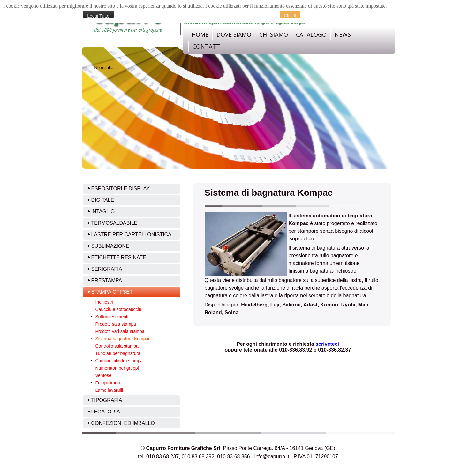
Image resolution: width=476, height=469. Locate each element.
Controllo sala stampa (117, 346)
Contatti (207, 46)
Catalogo (311, 34)
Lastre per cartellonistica (131, 234)
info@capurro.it (272, 456)
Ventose (104, 375)
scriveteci (327, 344)
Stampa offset (112, 292)
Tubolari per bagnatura (118, 353)
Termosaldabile (114, 223)
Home (200, 34)
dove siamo (234, 34)
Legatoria (106, 412)
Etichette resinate (119, 257)
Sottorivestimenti (112, 317)
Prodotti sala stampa (116, 324)
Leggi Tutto (98, 16)
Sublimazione (110, 246)
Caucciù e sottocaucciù (118, 309)
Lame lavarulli (109, 390)
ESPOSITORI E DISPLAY (121, 189)
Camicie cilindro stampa (119, 361)
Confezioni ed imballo (123, 423)
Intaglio (103, 212)
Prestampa (107, 280)
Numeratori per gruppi (117, 368)
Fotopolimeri (108, 383)
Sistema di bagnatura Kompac (269, 193)
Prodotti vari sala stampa (120, 331)
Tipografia (107, 400)
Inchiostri (104, 302)
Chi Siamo (274, 34)
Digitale (103, 200)
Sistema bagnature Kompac (123, 339)
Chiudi (290, 16)
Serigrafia (107, 269)
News (343, 34)
